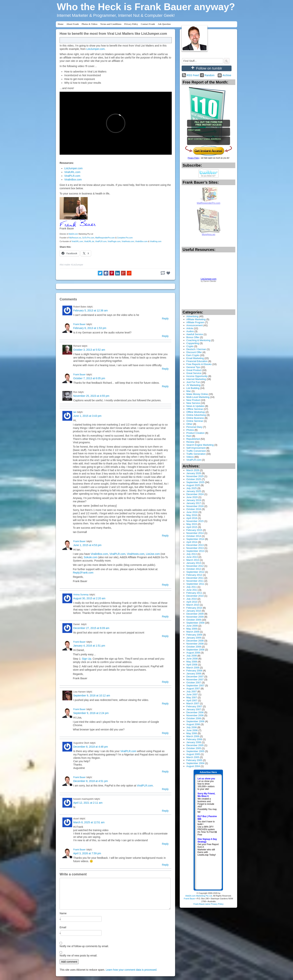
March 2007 (193, 703)
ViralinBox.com (73, 180)
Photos (190, 430)
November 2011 (195, 581)
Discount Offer (194, 352)
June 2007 (192, 694)
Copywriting (193, 343)
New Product (193, 400)
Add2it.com (73, 234)
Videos (190, 457)
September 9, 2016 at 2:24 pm (91, 713)
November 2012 (195, 566)
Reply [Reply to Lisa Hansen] (165, 704)
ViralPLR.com (72, 176)
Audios (190, 331)
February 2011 (194, 593)
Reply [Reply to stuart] (165, 844)
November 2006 (195, 715)
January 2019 (194, 500)
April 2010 (192, 602)
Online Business (195, 418)
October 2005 (194, 748)
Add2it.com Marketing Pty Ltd (199, 896)
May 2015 (192, 524)
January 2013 (194, 563)
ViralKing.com (156, 241)
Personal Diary (194, 427)
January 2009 (194, 638)
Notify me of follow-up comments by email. (84, 946)
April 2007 (192, 700)
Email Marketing (195, 358)
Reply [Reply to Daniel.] (165, 636)
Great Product (194, 370)
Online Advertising (196, 415)
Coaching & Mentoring (198, 340)
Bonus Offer (193, 337)
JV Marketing (193, 385)
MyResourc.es (75, 238)
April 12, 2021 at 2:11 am (88, 803)
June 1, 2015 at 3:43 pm (87, 416)
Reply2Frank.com (83, 573)
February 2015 (194, 530)
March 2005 (193, 757)
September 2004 (195, 763)
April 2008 (192, 665)
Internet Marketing (196, 379)
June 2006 (192, 730)
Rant (189, 436)
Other (189, 424)
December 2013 (195, 545)
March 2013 (193, 560)
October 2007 (194, 683)
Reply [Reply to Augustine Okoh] (165, 772)
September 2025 (195, 482)
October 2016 (194, 509)
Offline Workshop (196, 412)
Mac (189, 391)
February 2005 (194, 760)
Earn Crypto (193, 355)
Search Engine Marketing (200, 445)
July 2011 (192, 587)
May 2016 (192, 515)
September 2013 (195, 551)
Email (63, 927)
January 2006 (194, 742)
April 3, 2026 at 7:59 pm (87, 853)
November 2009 (195, 617)
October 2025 (194, 479)
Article (190, 328)
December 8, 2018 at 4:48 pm (91, 747)
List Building (193, 388)
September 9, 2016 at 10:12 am (92, 695)
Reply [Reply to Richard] (165, 369)
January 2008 (194, 674)
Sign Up (87, 659)
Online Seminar (195, 421)
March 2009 (193, 632)
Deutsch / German (196, 349)
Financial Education (197, 361)
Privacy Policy (131, 24)
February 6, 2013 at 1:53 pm (90, 328)
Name (63, 913)
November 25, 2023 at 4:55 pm (91, 396)
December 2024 (195, 494)
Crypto (190, 346)
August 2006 (193, 724)
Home (61, 24)
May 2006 (192, 733)
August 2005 (193, 754)
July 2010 (192, 599)
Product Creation (195, 433)
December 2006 (195, 712)
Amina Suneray (81, 595)
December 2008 (195, 641)
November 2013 (195, 548)
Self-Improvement (196, 448)
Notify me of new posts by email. (78, 956)
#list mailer (65, 265)
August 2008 (193, 653)
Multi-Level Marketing (198, 397)
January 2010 (194, 611)
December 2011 (195, 578)
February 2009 (194, 635)
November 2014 (195, 533)
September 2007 (195, 685)
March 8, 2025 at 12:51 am (89, 822)
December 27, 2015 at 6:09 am (91, 628)
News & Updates (195, 406)
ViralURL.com (72, 172)
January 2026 (194, 473)
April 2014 (192, 542)
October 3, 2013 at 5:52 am (89, 350)
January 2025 (194, 491)
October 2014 (194, 536)
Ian (75, 412)
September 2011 (195, 584)
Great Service (194, 373)
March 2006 (193, 736)
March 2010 (193, 605)
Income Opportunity (197, 376)
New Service (193, 403)
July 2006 (192, 727)
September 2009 (195, 623)
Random (210, 75)
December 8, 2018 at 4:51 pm (91, 781)
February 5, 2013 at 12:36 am (90, 310)
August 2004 (193, 766)
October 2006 (194, 718)
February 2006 (194, 739)
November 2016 (195, 506)
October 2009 (194, 620)
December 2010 (195, 596)
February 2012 (194, 575)
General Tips (193, 367)
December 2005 (195, 745)
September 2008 (195, 650)
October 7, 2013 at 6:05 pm (89, 378)
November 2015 (195, 521)
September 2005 (195, 751)
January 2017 (194, 503)
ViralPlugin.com (114, 241)
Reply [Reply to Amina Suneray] (165, 616)
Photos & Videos (90, 24)
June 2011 (192, 590)
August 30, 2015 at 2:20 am (89, 598)
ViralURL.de (89, 241)
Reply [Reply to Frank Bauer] (165, 336)
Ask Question (164, 24)
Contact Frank (148, 24)
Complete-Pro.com (125, 238)
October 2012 (194, 569)
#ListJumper (77, 265)
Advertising (192, 316)
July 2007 (192, 691)
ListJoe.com (153, 554)
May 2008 (192, 662)
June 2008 (192, 659)
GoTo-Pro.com (88, 238)
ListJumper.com (95, 49)
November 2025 (195, 476)
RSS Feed (193, 75)
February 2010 (194, 608)
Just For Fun (193, 382)
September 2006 (195, 721)
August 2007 (193, 688)
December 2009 (195, 614)
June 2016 (192, 512)
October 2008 (194, 647)
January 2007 (194, 709)
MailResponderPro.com (105, 238)
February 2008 (194, 671)
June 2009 (192, 626)
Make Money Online (197, 394)
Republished (193, 439)
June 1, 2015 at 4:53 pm (87, 545)
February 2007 (194, 706)
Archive (227, 75)
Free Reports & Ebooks (199, 364)
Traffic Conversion (196, 451)
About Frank (73, 24)
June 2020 (192, 497)
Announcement (194, 325)
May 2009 (192, 629)
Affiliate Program (195, 322)
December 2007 (195, 677)
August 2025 (193, 485)
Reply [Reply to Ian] (165, 536)
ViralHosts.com (128, 241)
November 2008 (195, 644)
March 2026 (193, 470)
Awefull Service (195, 334)
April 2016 (192, 518)
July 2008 (192, 656)
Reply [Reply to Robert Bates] (165, 319)
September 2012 (195, 572)
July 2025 (192, 488)
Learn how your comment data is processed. (131, 970)
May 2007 (192, 697)
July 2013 (192, 554)
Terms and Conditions (111, 24)
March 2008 (193, 668)
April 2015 (192, 527)
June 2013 (192, 557)
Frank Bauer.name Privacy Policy (208, 904)
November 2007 (195, 680)
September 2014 (195, 539)
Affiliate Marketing (196, 319)
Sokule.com (91, 557)
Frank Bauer (79, 324)
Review (190, 442)
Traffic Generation (196, 454)
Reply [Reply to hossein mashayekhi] (165, 811)
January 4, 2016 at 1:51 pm (89, 646)
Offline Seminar (195, 409)
